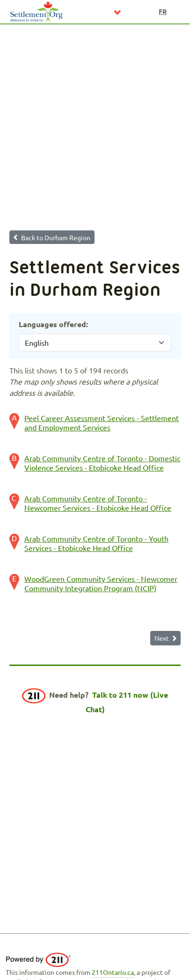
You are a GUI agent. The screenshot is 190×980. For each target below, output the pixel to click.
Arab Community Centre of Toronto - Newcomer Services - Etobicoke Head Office (98, 503)
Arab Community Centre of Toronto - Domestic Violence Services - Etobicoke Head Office (102, 463)
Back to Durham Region (56, 237)
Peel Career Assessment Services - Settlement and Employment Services (102, 422)
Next (162, 638)
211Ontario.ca (113, 972)
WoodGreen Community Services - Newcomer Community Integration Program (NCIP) (101, 583)
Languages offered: (53, 324)
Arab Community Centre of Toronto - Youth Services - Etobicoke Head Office (96, 543)
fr (163, 11)
